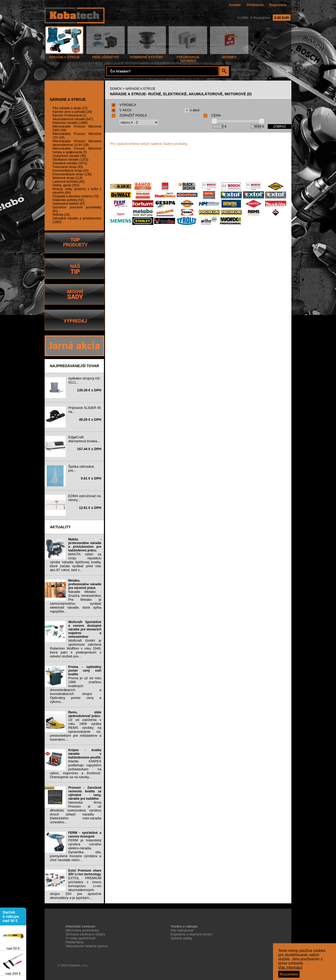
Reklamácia (75, 942)
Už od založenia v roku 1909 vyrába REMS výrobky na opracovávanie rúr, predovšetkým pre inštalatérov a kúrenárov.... (76, 730)
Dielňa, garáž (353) (66, 185)
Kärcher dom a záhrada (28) (72, 112)
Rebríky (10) (61, 215)
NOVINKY (229, 56)
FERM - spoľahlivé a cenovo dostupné (85, 835)
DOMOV (116, 89)
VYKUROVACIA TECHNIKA (188, 58)
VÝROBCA (124, 105)
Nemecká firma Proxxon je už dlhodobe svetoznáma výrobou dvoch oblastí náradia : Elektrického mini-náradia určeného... (76, 812)
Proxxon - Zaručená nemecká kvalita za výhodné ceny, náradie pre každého (85, 793)
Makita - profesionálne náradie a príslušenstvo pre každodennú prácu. (85, 545)
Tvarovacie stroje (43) (68, 167)
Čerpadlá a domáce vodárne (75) (76, 196)
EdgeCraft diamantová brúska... (84, 439)
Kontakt (235, 5)
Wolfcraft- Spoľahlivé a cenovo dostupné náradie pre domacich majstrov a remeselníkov (85, 629)
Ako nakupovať (182, 930)
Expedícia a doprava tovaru (191, 934)
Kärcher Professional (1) (69, 115)
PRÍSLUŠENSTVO (106, 56)
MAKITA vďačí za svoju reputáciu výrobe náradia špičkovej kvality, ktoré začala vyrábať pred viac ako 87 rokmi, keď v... (76, 562)
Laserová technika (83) (69, 182)
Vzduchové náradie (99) (69, 156)
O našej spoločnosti (80, 938)
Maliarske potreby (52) (68, 200)
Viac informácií (290, 967)
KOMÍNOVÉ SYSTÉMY (147, 56)
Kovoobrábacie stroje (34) (70, 171)
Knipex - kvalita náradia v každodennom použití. (85, 754)
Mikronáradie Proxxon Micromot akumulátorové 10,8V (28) (77, 143)
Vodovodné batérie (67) (69, 204)
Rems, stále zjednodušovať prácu (85, 714)
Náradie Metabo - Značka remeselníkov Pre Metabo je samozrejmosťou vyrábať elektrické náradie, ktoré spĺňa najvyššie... (76, 602)
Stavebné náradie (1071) (70, 163)
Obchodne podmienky (82, 930)
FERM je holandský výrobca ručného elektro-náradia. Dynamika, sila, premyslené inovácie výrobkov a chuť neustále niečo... (76, 850)
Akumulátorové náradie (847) (73, 119)
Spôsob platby (181, 938)
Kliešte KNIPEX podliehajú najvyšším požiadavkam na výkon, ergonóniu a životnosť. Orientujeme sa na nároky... (76, 769)
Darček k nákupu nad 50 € (11, 918)
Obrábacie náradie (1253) (70, 160)
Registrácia (278, 5)
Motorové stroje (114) (67, 178)
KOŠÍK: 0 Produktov (264, 18)
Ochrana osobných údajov (85, 934)
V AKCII (122, 110)
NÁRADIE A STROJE (64, 56)
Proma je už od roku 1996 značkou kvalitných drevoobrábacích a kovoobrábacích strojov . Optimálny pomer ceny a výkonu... (76, 690)
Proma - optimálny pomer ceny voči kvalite (85, 671)
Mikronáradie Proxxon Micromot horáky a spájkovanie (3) (77, 150)
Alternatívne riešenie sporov (87, 946)
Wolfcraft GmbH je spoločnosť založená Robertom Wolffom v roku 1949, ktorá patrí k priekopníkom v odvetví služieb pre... (76, 648)
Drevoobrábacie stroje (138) (72, 174)
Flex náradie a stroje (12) (70, 108)
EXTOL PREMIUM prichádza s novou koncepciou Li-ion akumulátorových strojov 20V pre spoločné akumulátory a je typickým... (76, 888)
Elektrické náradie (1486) (70, 123)
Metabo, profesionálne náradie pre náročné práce (85, 584)
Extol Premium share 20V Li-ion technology (85, 872)
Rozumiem (289, 974)
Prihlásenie (255, 5)
